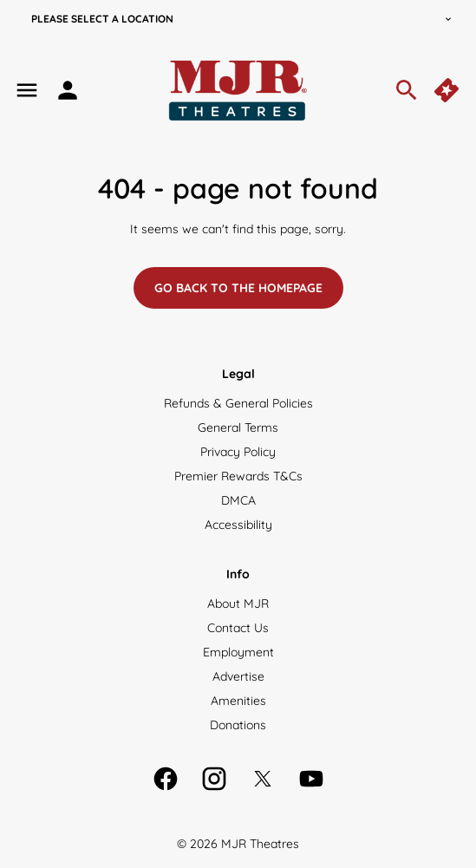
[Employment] (238, 652)
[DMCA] (238, 500)
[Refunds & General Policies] (238, 403)
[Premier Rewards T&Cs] (238, 476)
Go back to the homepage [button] (238, 288)
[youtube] (311, 779)
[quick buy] (448, 90)
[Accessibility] (238, 525)
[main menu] (27, 90)
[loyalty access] (68, 90)
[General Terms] (238, 427)
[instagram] (214, 779)
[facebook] (166, 779)
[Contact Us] (238, 628)
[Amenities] (238, 701)
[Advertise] (238, 676)
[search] (407, 90)
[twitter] (263, 779)
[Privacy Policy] (238, 452)
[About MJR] (238, 604)
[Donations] (238, 725)
